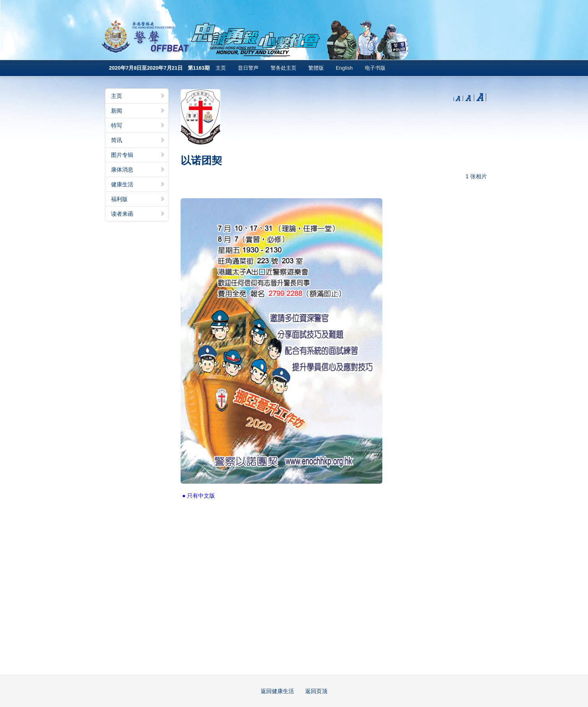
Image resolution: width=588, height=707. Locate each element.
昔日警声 (248, 68)
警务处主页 (283, 68)
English (344, 68)
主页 (221, 68)
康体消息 (138, 170)
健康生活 (138, 184)
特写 (138, 125)
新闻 (138, 111)
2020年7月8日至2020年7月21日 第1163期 (159, 68)
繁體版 (316, 68)
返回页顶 (316, 691)
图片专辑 (138, 155)
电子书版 (375, 68)
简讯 (138, 140)
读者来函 (138, 214)
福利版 (138, 199)
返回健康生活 (277, 691)
